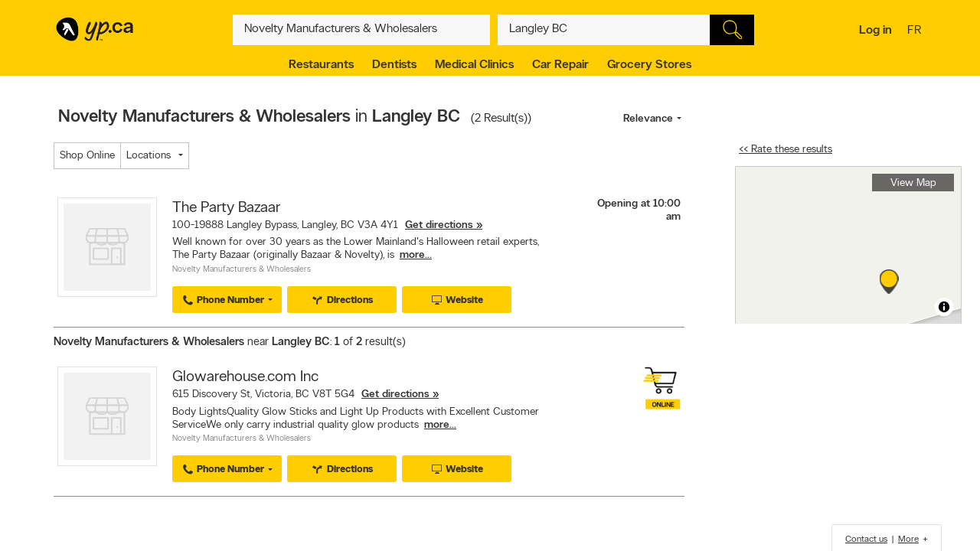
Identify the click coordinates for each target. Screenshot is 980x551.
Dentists (394, 65)
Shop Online (87, 156)
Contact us (866, 540)
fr (916, 31)
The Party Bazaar (226, 208)
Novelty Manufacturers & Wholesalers (242, 270)
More (908, 540)
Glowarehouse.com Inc (245, 377)
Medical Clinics (474, 65)
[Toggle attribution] (944, 307)
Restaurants (321, 65)
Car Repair (560, 65)
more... (416, 255)
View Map (913, 183)
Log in (875, 31)
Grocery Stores (649, 65)
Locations (149, 156)
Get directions (439, 225)
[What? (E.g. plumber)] (361, 30)
